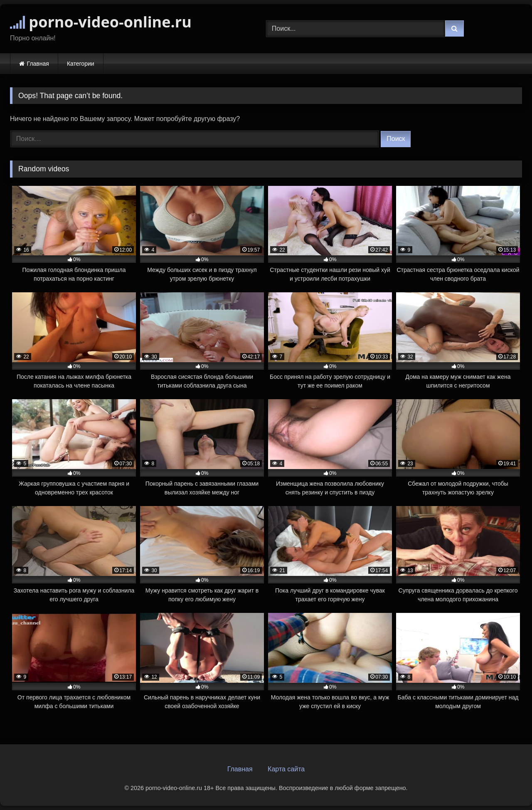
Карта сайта (286, 769)
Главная (38, 64)
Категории (81, 64)
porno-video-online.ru (101, 22)
